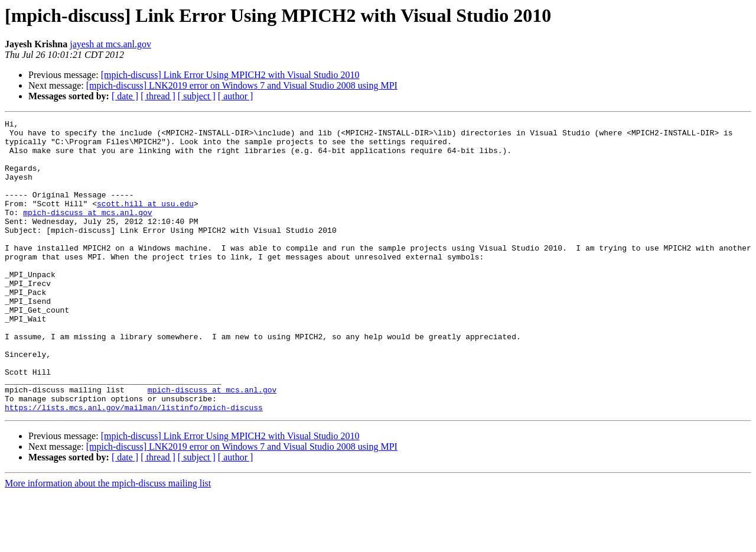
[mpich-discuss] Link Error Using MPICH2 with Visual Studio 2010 (230, 75)
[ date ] (125, 96)
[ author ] (236, 96)
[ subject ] (197, 96)
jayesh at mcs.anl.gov (110, 44)
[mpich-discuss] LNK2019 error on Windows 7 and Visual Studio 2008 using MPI (242, 85)
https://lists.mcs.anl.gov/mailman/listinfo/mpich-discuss (134, 466)
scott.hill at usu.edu (145, 221)
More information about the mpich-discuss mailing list (108, 542)
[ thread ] (158, 96)
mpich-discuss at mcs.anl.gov (87, 232)
